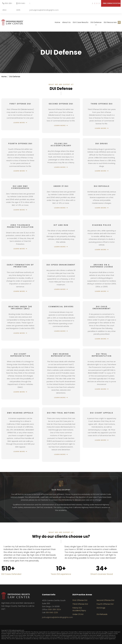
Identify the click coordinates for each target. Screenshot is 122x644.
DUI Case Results (81, 22)
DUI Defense (96, 22)
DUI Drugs (101, 608)
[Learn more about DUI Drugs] (102, 158)
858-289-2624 (7, 7)
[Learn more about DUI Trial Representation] (102, 373)
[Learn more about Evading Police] (102, 238)
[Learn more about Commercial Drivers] (61, 320)
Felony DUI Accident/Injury (79, 609)
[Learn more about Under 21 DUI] (61, 198)
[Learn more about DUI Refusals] (102, 198)
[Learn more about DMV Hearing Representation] (61, 377)
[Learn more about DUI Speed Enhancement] (61, 278)
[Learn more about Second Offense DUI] (61, 116)
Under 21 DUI (78, 614)
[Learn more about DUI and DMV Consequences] (20, 199)
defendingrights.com (18, 630)
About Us (66, 22)
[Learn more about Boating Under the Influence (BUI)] (20, 321)
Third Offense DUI (80, 604)
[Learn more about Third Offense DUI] (102, 117)
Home (57, 22)
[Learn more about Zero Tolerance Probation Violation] (20, 238)
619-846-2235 (21, 7)
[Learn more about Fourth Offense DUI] (20, 158)
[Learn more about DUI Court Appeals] (102, 428)
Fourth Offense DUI (105, 604)
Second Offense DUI (105, 600)
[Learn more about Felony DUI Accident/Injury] (61, 156)
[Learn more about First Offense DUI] (20, 114)
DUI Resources (110, 22)
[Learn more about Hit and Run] (61, 237)
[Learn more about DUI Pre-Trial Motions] (61, 435)
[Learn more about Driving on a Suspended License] (102, 279)
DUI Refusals (102, 614)
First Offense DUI (80, 600)
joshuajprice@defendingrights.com (44, 7)
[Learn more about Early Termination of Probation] (20, 279)
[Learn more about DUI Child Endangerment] (102, 324)
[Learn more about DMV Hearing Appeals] (20, 433)
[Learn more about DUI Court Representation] (20, 374)
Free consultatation (111, 3)
